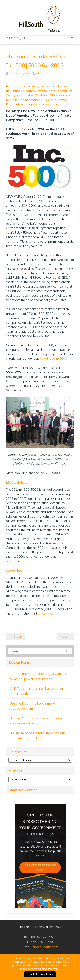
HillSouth (41, 74)
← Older (15, 637)
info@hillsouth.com (45, 947)
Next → (66, 637)
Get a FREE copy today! (40, 974)
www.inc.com (47, 613)
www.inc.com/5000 (53, 359)
